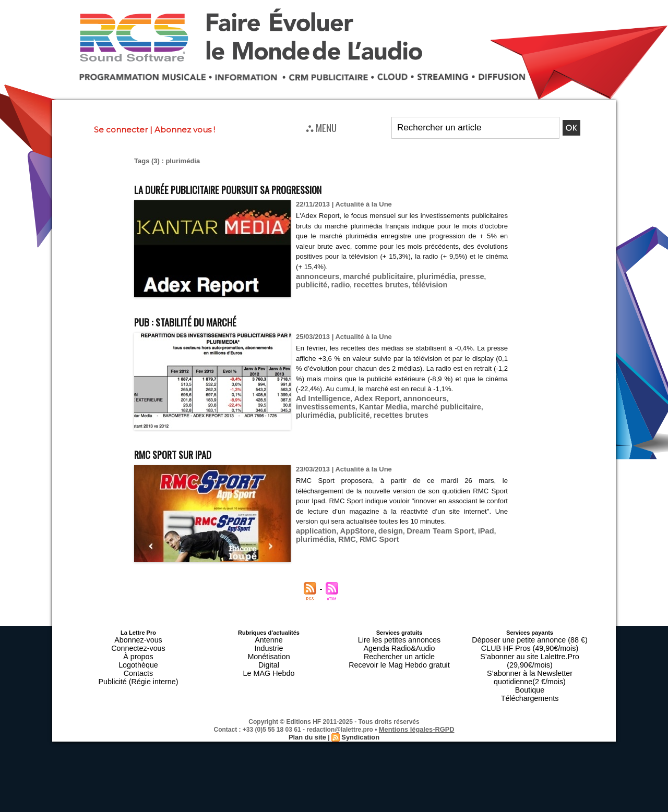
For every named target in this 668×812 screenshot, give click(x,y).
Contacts (138, 664)
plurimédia (421, 276)
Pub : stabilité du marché (204, 320)
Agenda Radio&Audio (399, 645)
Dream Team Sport (425, 531)
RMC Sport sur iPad (188, 453)
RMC (342, 538)
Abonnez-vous (138, 639)
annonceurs (315, 276)
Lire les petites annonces (399, 639)
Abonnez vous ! (185, 130)
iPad (466, 531)
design (380, 531)
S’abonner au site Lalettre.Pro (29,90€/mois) (530, 651)
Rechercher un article (399, 651)
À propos (138, 651)
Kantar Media (317, 416)
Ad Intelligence (320, 409)
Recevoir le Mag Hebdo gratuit (399, 658)
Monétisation (269, 651)
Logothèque (138, 658)
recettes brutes (341, 284)
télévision (384, 284)
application (314, 531)
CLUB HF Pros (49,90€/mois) (529, 645)
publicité (482, 276)
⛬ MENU (321, 127)
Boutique (529, 670)
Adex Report (368, 409)
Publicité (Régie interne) (138, 670)
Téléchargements (530, 676)
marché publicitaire (369, 276)
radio (304, 284)
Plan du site (309, 713)
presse (453, 276)
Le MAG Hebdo (269, 664)
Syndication (359, 713)
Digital (269, 658)
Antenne (269, 639)
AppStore (350, 531)
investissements (461, 409)
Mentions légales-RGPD (417, 706)
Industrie (269, 645)
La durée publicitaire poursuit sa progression (263, 188)
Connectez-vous (138, 645)
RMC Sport (371, 538)
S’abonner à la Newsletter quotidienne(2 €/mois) (530, 661)
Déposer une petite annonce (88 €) (530, 639)
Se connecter (121, 130)
